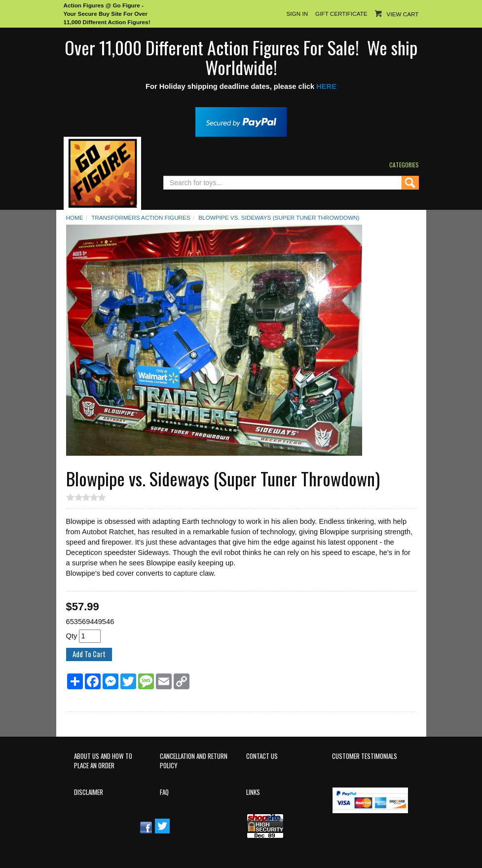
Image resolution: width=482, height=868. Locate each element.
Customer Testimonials (365, 756)
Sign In (297, 14)
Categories (404, 165)
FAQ (164, 792)
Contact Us (262, 756)
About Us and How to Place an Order (103, 761)
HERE (326, 86)
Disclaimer (89, 792)
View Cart (403, 14)
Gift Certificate (341, 14)
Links (253, 792)
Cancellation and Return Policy (194, 761)
